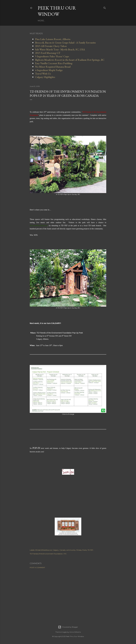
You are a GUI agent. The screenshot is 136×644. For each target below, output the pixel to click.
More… (85, 21)
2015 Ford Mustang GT (48, 53)
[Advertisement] (68, 594)
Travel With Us (71, 21)
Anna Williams (75, 632)
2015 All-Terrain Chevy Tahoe (51, 46)
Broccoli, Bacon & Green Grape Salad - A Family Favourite (65, 43)
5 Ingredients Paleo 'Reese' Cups (52, 56)
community (71, 550)
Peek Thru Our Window (57, 11)
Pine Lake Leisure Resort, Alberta (53, 39)
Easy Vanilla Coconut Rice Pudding (54, 63)
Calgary (56, 550)
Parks (85, 550)
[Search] (105, 7)
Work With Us (53, 21)
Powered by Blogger (68, 627)
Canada (62, 550)
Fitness (79, 550)
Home (41, 21)
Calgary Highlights (45, 77)
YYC (65, 554)
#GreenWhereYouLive (44, 550)
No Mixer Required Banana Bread (53, 67)
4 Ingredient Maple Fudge (49, 70)
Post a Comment (37, 567)
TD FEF (90, 550)
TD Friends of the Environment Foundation (46, 554)
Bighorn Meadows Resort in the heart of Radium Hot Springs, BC (70, 60)
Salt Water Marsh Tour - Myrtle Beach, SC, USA (60, 49)
